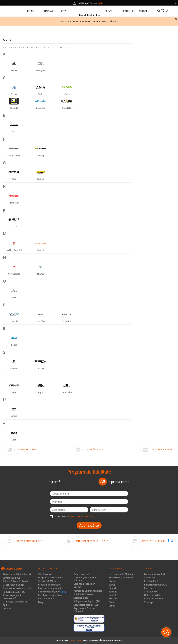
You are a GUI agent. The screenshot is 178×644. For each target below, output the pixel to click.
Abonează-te (89, 525)
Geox (14, 173)
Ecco (14, 126)
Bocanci (113, 599)
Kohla (14, 221)
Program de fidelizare (49, 585)
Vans (14, 434)
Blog (41, 602)
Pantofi (113, 595)
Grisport (40, 173)
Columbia (40, 102)
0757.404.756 (151, 592)
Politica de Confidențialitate (82, 517)
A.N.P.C (77, 587)
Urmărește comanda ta (15, 602)
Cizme (112, 606)
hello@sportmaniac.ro (156, 585)
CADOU (63, 21)
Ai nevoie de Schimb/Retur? (17, 575)
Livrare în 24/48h (12, 578)
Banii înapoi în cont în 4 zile (17, 589)
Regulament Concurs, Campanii (85, 610)
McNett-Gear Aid (14, 245)
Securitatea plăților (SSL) (86, 605)
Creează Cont (151, 581)
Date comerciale (82, 574)
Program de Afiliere (154, 599)
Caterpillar (14, 102)
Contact (7, 609)
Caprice (14, 89)
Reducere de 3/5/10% (14, 592)
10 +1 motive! (45, 574)
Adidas (14, 65)
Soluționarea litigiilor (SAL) (87, 601)
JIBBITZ (116, 21)
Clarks (40, 89)
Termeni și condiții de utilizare (85, 579)
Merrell (40, 245)
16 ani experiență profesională (12, 597)
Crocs (67, 89)
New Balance (14, 268)
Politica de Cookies (83, 595)
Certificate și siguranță (50, 595)
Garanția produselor (84, 584)
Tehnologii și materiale (121, 578)
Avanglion (40, 65)
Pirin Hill (14, 316)
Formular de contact (154, 574)
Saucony (40, 363)
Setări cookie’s (81, 598)
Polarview (67, 316)
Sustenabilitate (46, 599)
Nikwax (40, 268)
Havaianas (14, 197)
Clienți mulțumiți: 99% (49, 592)
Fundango (40, 150)
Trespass (40, 387)
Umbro (14, 410)
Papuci (112, 588)
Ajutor (6, 605)
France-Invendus (14, 150)
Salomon (14, 363)
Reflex (14, 339)
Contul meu (150, 578)
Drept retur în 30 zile (14, 585)
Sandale (113, 592)
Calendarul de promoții (50, 588)
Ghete (112, 602)
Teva (14, 387)
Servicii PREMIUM (47, 581)
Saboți (112, 585)
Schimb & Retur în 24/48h (16, 581)
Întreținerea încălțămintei (122, 574)
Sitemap (148, 602)
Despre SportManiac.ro (50, 578)
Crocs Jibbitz (67, 102)
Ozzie (14, 292)
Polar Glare (40, 316)
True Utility (67, 387)
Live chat (149, 588)
